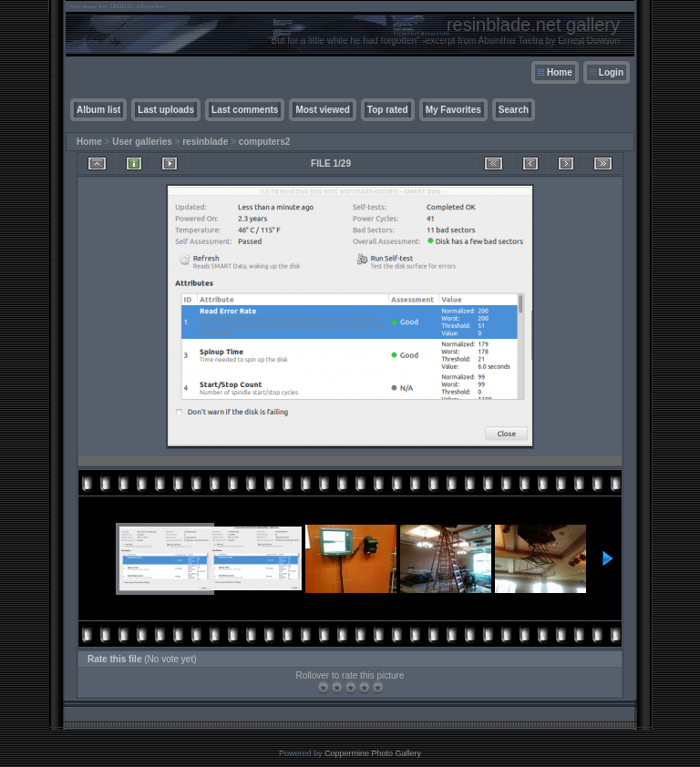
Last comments (245, 110)
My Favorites (453, 110)
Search (514, 110)
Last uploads (166, 110)
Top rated (388, 110)
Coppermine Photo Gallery (373, 753)
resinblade (205, 142)
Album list (98, 110)
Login (611, 72)
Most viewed (322, 110)
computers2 (265, 142)
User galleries (142, 142)
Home (560, 72)
